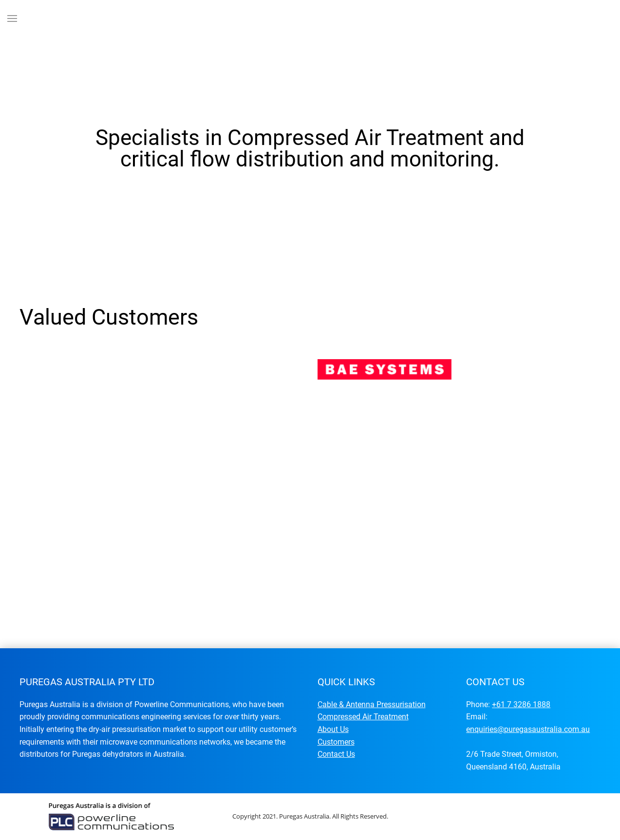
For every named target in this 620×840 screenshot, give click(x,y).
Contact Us (336, 754)
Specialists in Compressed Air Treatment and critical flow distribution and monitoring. (278, 252)
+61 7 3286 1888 (521, 704)
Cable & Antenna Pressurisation (372, 704)
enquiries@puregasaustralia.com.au (528, 729)
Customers (336, 742)
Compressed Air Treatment (363, 717)
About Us (333, 729)
